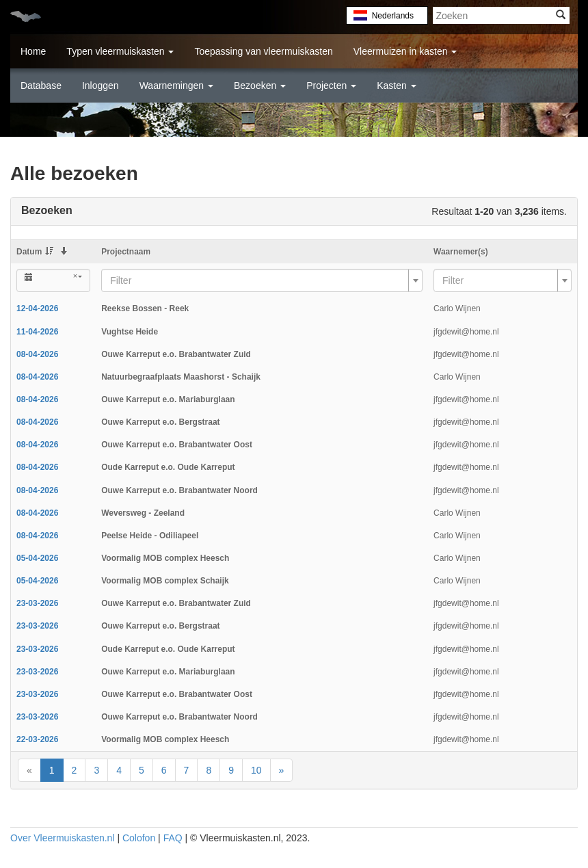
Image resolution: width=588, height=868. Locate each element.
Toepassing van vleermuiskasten (263, 51)
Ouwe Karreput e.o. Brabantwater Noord (179, 490)
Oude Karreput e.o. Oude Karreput (168, 467)
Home (33, 51)
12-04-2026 (37, 308)
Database (41, 86)
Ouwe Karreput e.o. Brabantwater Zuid (176, 354)
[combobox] (262, 280)
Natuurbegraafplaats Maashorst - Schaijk (181, 377)
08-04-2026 (37, 354)
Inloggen (101, 86)
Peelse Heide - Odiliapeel (150, 536)
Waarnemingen (176, 86)
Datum (35, 252)
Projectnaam (126, 252)
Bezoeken (260, 86)
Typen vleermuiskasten (120, 51)
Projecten (331, 86)
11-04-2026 (37, 332)
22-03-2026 (37, 739)
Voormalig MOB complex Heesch (165, 558)
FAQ (173, 838)
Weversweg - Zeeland (143, 513)
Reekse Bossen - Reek (145, 308)
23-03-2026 (37, 603)
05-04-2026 (37, 558)
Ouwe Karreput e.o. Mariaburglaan (168, 399)
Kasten (396, 86)
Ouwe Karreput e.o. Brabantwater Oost (177, 445)
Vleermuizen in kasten (405, 51)
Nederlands (393, 16)
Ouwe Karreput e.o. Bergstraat (160, 422)
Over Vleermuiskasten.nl (63, 838)
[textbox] (258, 280)
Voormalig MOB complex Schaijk (165, 581)
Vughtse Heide (130, 332)
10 (256, 770)
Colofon (139, 838)
